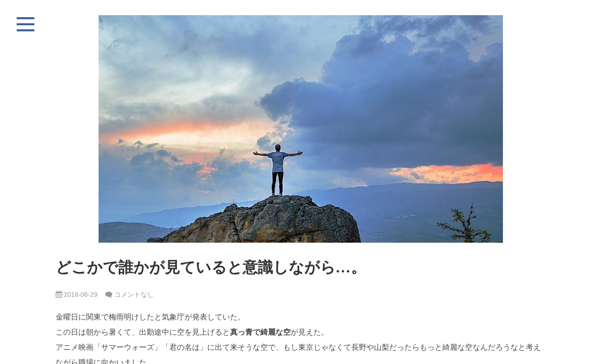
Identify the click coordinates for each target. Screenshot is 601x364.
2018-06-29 (77, 294)
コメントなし (134, 294)
